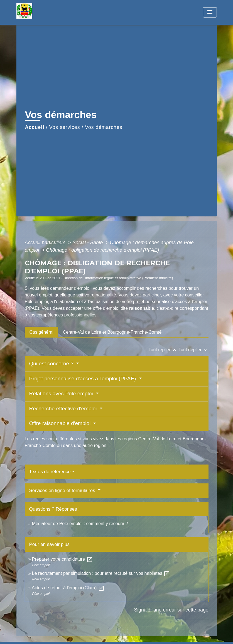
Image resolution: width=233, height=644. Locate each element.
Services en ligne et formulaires (63, 491)
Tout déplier (193, 350)
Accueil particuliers (46, 243)
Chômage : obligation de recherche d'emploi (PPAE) (102, 250)
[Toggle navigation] (210, 12)
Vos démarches (104, 127)
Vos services (65, 127)
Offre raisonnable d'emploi (61, 423)
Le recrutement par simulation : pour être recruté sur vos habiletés (101, 573)
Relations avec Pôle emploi (62, 394)
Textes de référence (50, 472)
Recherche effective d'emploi (64, 409)
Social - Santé (88, 243)
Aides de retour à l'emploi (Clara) (68, 588)
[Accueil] (51, 12)
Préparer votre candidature (62, 559)
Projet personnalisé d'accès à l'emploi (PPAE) (83, 379)
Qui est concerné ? (52, 364)
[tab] (41, 332)
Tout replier (164, 350)
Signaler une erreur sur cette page (171, 610)
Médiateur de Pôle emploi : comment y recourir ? (80, 524)
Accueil (35, 127)
